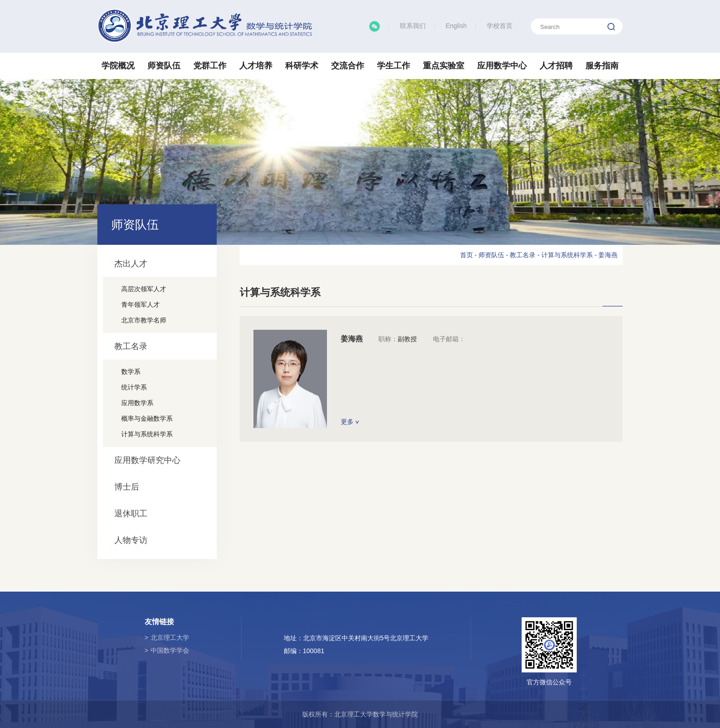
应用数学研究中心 (147, 460)
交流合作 (348, 66)
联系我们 (413, 26)
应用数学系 (137, 403)
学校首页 (500, 26)
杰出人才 (131, 264)
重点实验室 (444, 66)
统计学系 (134, 387)
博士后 (127, 487)
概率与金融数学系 (147, 418)
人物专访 (131, 540)
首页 (467, 255)
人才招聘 (556, 66)
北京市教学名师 (144, 320)
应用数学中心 (502, 66)
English (456, 26)
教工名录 (131, 346)
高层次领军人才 (144, 289)
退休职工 (131, 514)
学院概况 (118, 66)
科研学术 (302, 66)
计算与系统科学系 (147, 434)
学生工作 (394, 66)
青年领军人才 (141, 305)
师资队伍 (164, 66)
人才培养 (256, 66)
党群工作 (210, 66)
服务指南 (602, 66)
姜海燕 (608, 255)
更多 (350, 422)
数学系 (131, 372)
